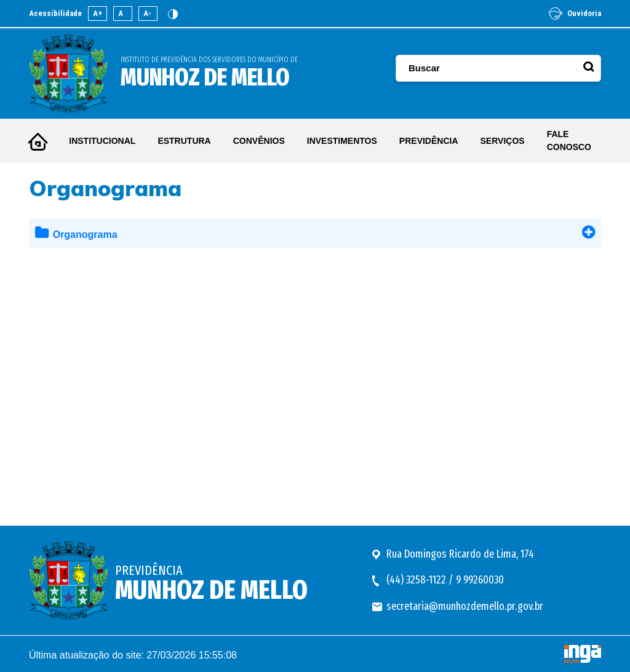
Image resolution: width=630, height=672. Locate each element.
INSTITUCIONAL (102, 141)
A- (147, 13)
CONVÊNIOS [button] (259, 141)
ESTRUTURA (184, 141)
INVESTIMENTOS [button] (342, 141)
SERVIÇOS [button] (503, 141)
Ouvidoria (575, 13)
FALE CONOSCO (569, 140)
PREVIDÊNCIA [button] (429, 141)
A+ (98, 13)
